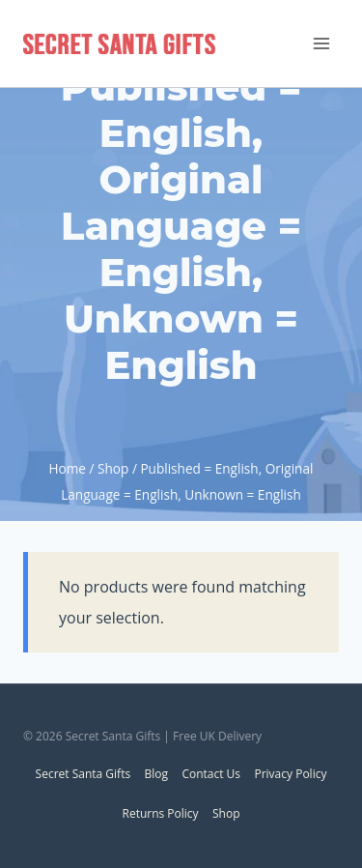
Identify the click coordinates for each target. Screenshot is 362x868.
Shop (226, 813)
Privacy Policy (290, 774)
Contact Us (211, 774)
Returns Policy (160, 813)
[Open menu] (321, 43)
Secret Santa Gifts (84, 774)
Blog (157, 774)
